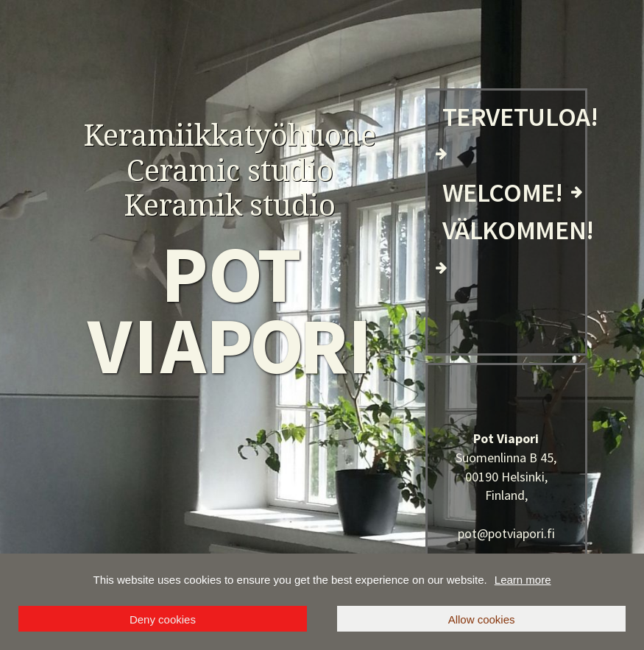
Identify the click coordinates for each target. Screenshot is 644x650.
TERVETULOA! (520, 117)
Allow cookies (482, 619)
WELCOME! (503, 192)
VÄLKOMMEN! (518, 230)
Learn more (523, 580)
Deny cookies (163, 619)
